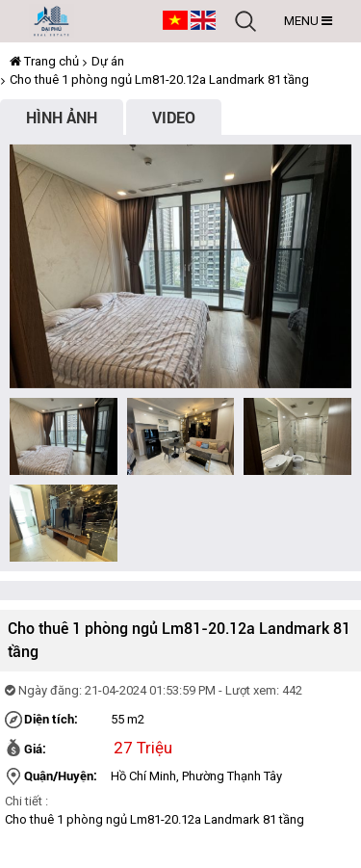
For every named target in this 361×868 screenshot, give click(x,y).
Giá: (35, 749)
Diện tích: (51, 719)
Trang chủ (44, 61)
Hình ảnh (62, 117)
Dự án (108, 61)
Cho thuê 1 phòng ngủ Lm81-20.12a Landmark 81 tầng (159, 79)
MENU (308, 21)
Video (174, 117)
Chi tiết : (26, 801)
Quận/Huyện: (61, 776)
